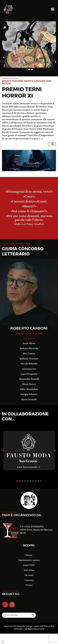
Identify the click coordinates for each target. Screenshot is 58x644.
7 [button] (33, 477)
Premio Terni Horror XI (22, 92)
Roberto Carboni (29, 328)
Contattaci (29, 576)
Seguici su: (11, 590)
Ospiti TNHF (29, 561)
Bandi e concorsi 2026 (38, 81)
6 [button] (30, 477)
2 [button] (29, 69)
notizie (6, 84)
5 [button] (28, 477)
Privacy (29, 581)
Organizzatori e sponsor (29, 556)
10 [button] (41, 477)
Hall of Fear (29, 566)
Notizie (29, 551)
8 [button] (36, 477)
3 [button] (32, 69)
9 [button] (38, 477)
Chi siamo (29, 571)
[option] (29, 45)
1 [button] (26, 69)
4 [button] (25, 477)
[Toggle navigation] (53, 9)
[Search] (16, 611)
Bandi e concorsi (13, 81)
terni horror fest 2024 (16, 244)
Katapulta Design (24, 622)
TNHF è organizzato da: (22, 511)
